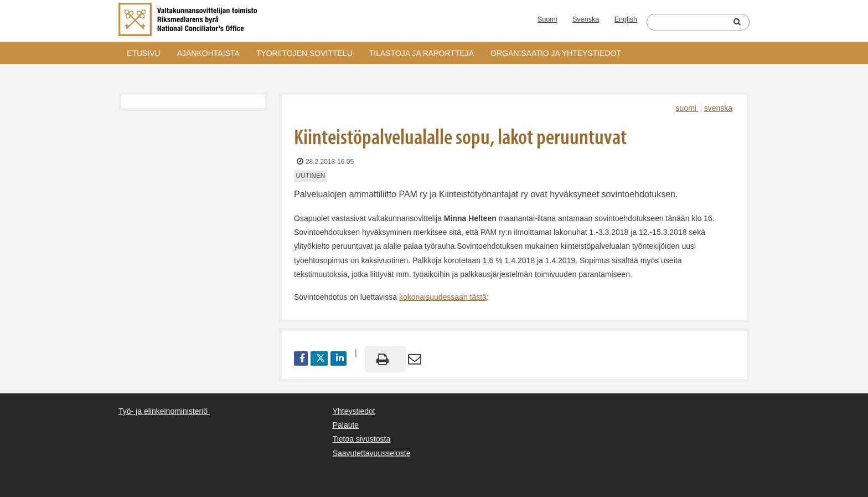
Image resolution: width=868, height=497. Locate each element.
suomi (687, 108)
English (626, 19)
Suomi (547, 19)
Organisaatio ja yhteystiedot (556, 53)
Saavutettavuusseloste (372, 453)
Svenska (586, 19)
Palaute (346, 425)
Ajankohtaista (208, 53)
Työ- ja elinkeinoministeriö (163, 411)
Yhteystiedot (354, 411)
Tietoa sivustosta (362, 439)
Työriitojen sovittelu (304, 53)
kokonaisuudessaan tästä (443, 297)
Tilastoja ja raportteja (422, 53)
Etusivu (144, 53)
